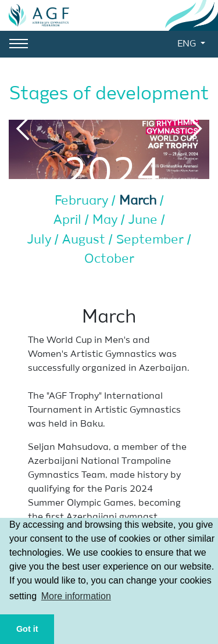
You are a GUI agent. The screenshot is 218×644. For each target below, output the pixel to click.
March (140, 201)
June (145, 220)
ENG (188, 44)
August (85, 240)
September (152, 240)
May (107, 220)
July (41, 240)
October (109, 259)
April (69, 220)
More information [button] (76, 596)
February (83, 201)
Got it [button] (27, 629)
